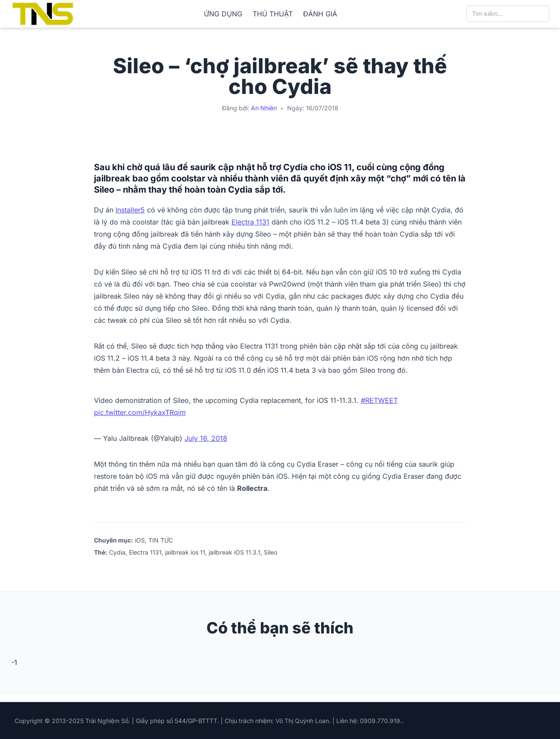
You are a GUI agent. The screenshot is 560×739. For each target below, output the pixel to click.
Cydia (117, 552)
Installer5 (130, 210)
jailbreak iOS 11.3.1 (235, 552)
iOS (140, 540)
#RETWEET (379, 400)
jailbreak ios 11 (185, 552)
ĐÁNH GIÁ (320, 14)
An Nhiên (264, 108)
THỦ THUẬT (273, 14)
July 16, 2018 (206, 438)
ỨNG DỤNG (223, 14)
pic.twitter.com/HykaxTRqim (140, 412)
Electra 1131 (250, 222)
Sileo (271, 552)
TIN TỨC (161, 540)
